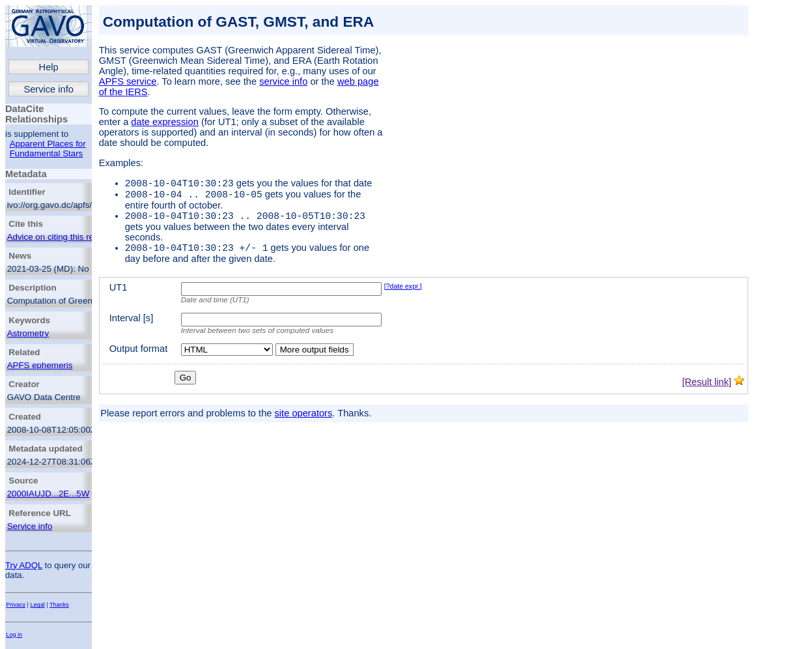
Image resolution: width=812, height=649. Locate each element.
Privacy (16, 605)
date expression (164, 122)
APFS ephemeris (40, 365)
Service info (49, 89)
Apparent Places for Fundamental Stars (48, 149)
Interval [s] (132, 326)
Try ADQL (24, 565)
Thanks (59, 605)
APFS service (128, 81)
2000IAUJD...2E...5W (49, 494)
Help (49, 67)
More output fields (315, 357)
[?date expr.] (403, 294)
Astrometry (28, 333)
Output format (139, 356)
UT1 (119, 295)
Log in (14, 635)
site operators (304, 421)
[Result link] (707, 390)
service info (283, 81)
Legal (38, 605)
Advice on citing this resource (63, 237)
